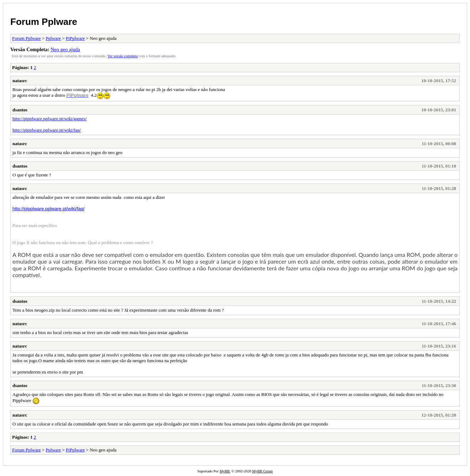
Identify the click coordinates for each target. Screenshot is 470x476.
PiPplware (75, 38)
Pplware (53, 38)
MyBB (225, 471)
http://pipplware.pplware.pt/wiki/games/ (50, 119)
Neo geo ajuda (65, 49)
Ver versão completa (123, 56)
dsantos (20, 110)
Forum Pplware (44, 22)
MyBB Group (262, 471)
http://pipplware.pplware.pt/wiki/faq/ (47, 130)
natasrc (20, 81)
